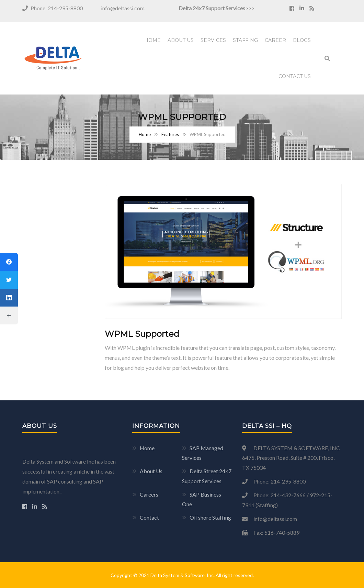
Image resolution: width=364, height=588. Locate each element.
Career (275, 40)
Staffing (245, 40)
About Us (181, 40)
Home (152, 40)
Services (213, 40)
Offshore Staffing (210, 517)
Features (170, 134)
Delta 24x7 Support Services (212, 8)
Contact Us (295, 76)
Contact (149, 517)
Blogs (302, 40)
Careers (149, 494)
